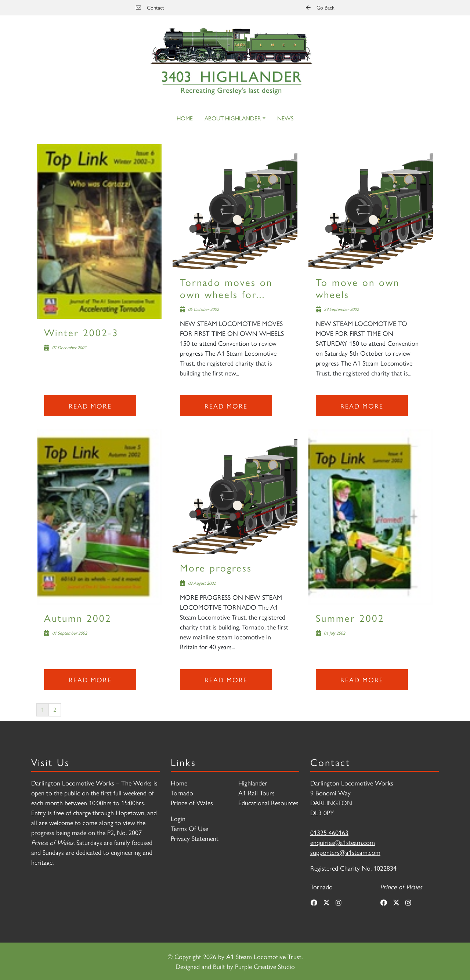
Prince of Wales (192, 803)
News (285, 118)
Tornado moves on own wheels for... (226, 288)
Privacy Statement (195, 838)
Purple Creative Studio (265, 966)
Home (185, 118)
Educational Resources (268, 803)
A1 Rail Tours (256, 793)
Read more (90, 406)
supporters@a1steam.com (345, 852)
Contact (150, 7)
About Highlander (233, 118)
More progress (216, 567)
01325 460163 (329, 832)
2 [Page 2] (55, 710)
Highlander (253, 783)
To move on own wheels (358, 288)
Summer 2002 (350, 618)
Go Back (320, 7)
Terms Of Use (189, 828)
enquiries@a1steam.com (343, 842)
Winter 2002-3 (81, 332)
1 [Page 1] (43, 710)
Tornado (182, 793)
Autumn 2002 (78, 618)
